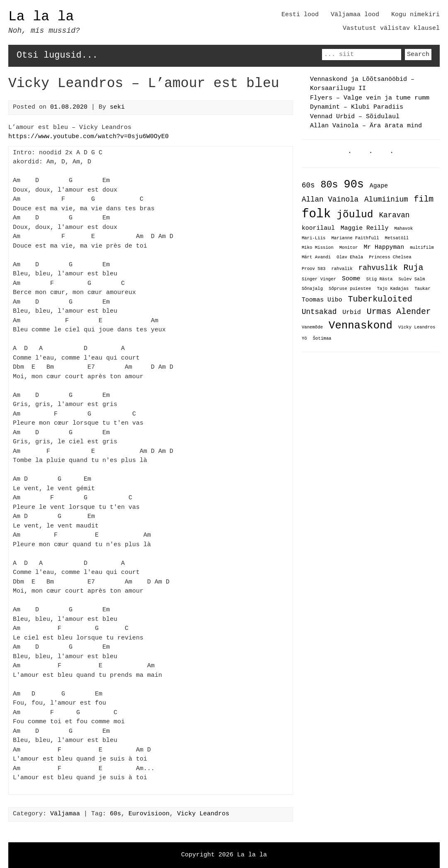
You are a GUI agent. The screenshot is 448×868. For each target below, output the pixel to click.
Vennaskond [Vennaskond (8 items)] (361, 325)
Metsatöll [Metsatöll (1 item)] (397, 238)
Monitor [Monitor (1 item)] (349, 248)
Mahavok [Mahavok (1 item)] (403, 229)
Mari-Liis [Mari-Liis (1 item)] (314, 238)
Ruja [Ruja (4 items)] (414, 267)
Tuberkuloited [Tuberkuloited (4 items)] (380, 298)
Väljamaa (65, 814)
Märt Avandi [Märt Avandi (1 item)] (316, 257)
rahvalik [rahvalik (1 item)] (342, 268)
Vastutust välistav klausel (391, 29)
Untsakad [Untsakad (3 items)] (319, 311)
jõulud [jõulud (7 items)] (355, 215)
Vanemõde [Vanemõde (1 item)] (312, 327)
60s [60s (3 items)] (308, 186)
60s (115, 814)
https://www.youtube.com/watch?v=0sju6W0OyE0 (88, 137)
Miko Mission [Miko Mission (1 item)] (318, 248)
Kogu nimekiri (415, 15)
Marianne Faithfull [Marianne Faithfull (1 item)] (355, 238)
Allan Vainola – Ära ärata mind (366, 126)
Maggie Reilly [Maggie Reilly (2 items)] (364, 228)
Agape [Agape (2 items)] (379, 186)
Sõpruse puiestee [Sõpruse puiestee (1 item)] (350, 288)
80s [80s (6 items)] (329, 185)
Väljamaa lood (355, 15)
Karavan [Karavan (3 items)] (394, 216)
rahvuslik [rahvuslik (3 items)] (378, 267)
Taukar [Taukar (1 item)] (422, 288)
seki (117, 107)
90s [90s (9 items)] (354, 184)
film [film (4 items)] (424, 199)
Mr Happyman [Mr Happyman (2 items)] (384, 247)
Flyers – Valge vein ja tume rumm (370, 98)
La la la (41, 17)
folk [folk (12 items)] (316, 214)
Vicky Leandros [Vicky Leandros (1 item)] (417, 327)
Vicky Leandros (203, 814)
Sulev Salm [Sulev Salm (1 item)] (412, 279)
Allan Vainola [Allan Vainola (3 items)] (330, 199)
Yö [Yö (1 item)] (304, 338)
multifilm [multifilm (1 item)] (422, 248)
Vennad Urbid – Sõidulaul (355, 117)
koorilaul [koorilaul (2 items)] (318, 228)
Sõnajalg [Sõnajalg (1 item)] (312, 288)
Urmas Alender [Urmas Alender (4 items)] (399, 310)
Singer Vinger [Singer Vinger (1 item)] (319, 279)
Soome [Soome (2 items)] (351, 278)
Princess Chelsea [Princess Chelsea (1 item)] (390, 257)
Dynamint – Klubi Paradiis (357, 107)
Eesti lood (300, 15)
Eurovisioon (149, 814)
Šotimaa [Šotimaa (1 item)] (322, 338)
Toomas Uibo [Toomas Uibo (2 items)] (322, 299)
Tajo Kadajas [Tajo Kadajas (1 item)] (393, 288)
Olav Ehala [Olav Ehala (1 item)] (350, 257)
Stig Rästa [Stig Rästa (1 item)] (379, 279)
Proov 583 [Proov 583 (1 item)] (314, 268)
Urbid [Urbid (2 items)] (351, 311)
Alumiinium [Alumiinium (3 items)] (386, 199)
